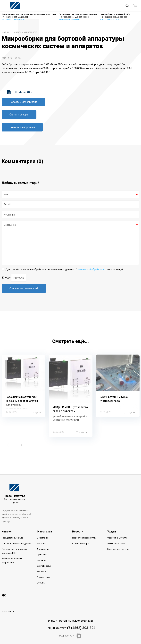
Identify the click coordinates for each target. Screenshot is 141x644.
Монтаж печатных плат (119, 549)
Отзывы (41, 583)
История (41, 544)
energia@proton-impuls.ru (70, 19)
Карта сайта (8, 612)
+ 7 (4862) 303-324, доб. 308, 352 (114, 17)
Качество (42, 572)
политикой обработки (91, 269)
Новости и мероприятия (25, 32)
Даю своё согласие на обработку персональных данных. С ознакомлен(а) (64, 269)
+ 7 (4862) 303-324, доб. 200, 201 (15, 17)
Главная (6, 32)
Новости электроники (22, 127)
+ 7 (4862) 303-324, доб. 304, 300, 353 (74, 17)
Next (20, 445)
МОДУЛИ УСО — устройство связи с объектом (70, 409)
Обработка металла (117, 538)
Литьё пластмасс (116, 544)
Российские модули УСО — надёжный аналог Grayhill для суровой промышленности (22, 403)
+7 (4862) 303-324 (81, 628)
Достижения (43, 549)
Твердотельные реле (12, 538)
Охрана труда (44, 577)
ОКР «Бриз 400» (23, 92)
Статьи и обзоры (19, 115)
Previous (10, 445)
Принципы (42, 555)
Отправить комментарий (24, 288)
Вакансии (42, 560)
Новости (78, 532)
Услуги (112, 532)
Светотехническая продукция (16, 544)
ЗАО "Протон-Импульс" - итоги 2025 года (115, 399)
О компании (44, 532)
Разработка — (67, 636)
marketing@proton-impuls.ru (13, 19)
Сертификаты (44, 566)
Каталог (7, 532)
